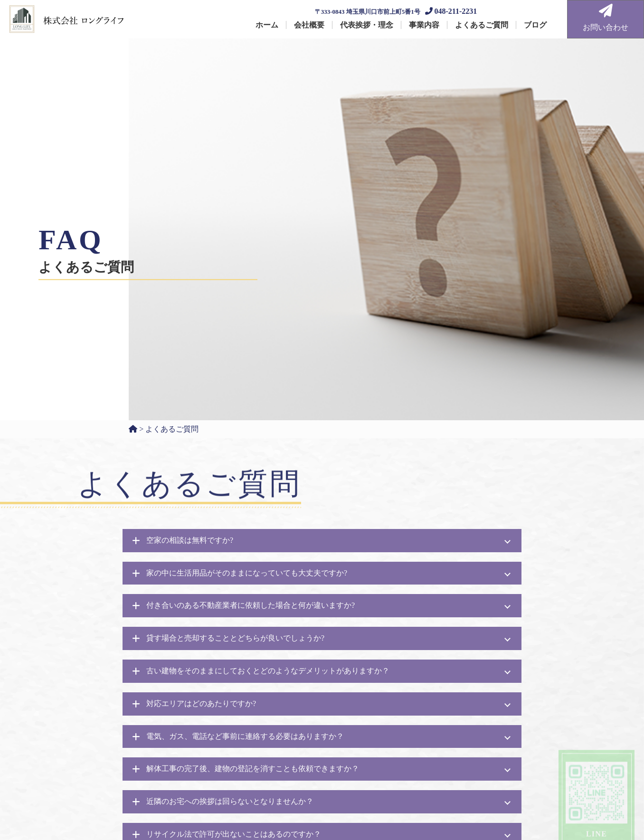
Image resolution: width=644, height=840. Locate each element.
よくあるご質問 (482, 25)
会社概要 (309, 25)
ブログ (535, 25)
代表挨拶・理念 (367, 25)
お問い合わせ (606, 18)
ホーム (267, 25)
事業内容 (424, 25)
